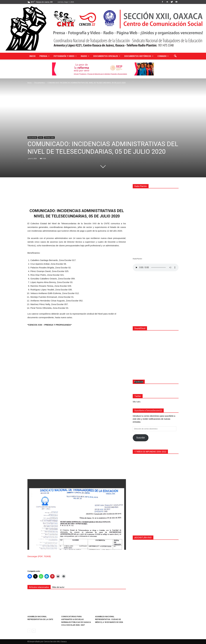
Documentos (32, 137)
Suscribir (141, 437)
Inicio (32, 56)
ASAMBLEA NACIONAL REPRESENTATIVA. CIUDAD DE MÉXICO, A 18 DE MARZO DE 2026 (109, 619)
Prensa (44, 56)
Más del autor (58, 587)
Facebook (139, 381)
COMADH (163, 56)
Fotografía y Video (65, 56)
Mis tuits (137, 401)
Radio (85, 56)
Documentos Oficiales (107, 56)
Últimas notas (49, 137)
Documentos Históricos (139, 56)
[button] (175, 56)
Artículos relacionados (39, 587)
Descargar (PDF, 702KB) (39, 556)
